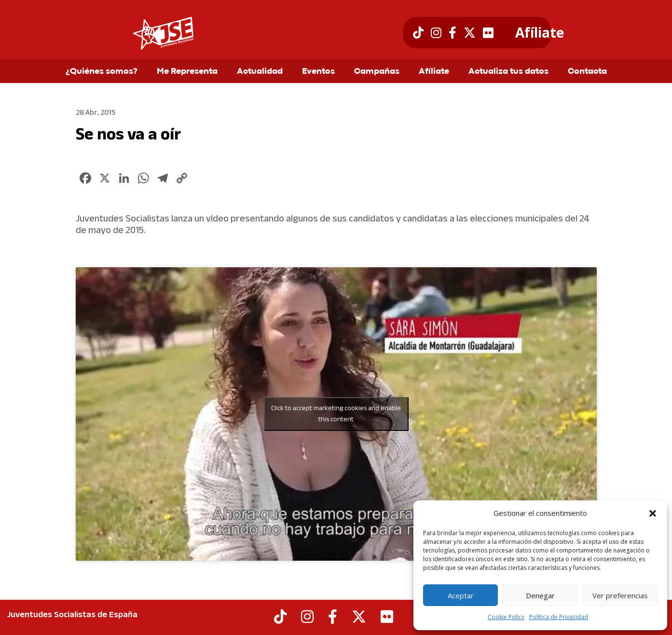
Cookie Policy (506, 617)
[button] (653, 513)
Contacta (587, 72)
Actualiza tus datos (508, 72)
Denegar (540, 595)
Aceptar (461, 595)
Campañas (377, 72)
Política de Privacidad (559, 617)
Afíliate (540, 33)
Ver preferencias (620, 595)
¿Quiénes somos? (102, 72)
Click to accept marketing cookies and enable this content (336, 414)
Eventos (318, 72)
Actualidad (260, 72)
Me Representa (187, 72)
